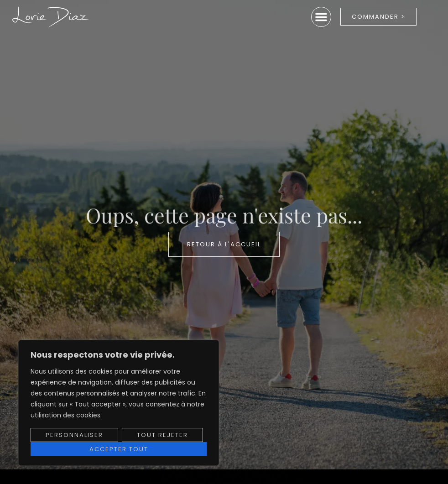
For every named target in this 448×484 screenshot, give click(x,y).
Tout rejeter (162, 435)
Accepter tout (119, 449)
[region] (119, 403)
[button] (321, 17)
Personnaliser (74, 435)
